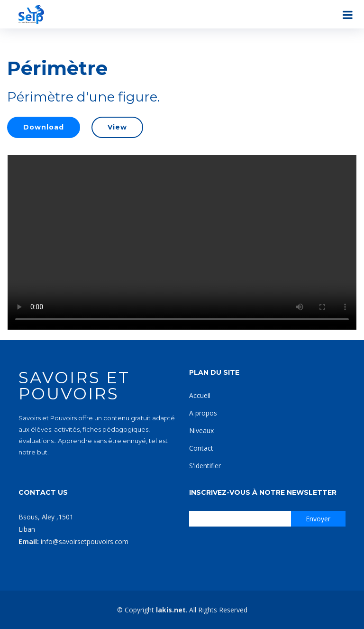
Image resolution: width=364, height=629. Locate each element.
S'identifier (205, 466)
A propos (203, 413)
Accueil (200, 395)
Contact (201, 448)
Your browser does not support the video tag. (182, 242)
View (117, 127)
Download (44, 127)
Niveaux (201, 430)
